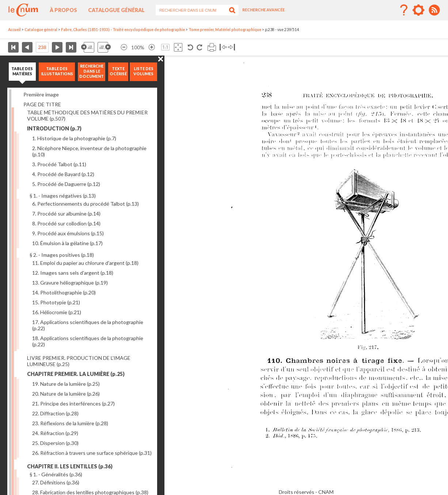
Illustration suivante (104, 47)
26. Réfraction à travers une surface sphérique (92, 453)
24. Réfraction (55, 433)
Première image (41, 94)
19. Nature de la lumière (66, 384)
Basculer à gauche (223, 47)
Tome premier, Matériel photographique (225, 30)
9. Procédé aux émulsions (68, 233)
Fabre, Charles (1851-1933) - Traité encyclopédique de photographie (123, 30)
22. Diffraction (55, 413)
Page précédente (27, 47)
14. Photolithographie (64, 292)
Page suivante (57, 47)
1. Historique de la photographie (74, 138)
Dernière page (71, 47)
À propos (63, 10)
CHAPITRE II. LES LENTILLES (70, 466)
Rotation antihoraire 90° (191, 47)
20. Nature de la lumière (66, 394)
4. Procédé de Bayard (63, 174)
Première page (13, 47)
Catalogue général (116, 10)
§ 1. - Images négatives (63, 196)
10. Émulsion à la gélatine (67, 243)
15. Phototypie (56, 302)
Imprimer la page (212, 47)
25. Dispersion (55, 443)
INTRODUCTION (54, 128)
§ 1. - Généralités (56, 474)
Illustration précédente (88, 47)
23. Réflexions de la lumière (70, 423)
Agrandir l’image (152, 47)
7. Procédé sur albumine (66, 214)
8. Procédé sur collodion (66, 223)
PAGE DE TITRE (42, 104)
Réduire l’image (124, 47)
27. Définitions (56, 482)
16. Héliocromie (57, 312)
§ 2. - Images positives (62, 255)
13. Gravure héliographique (70, 283)
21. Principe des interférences (73, 403)
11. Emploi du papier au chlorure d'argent (85, 263)
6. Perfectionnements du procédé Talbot (86, 204)
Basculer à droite (231, 47)
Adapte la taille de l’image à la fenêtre (178, 47)
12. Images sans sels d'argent (73, 273)
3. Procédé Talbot (59, 164)
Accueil (14, 30)
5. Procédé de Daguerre (66, 184)
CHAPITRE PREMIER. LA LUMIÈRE (76, 374)
